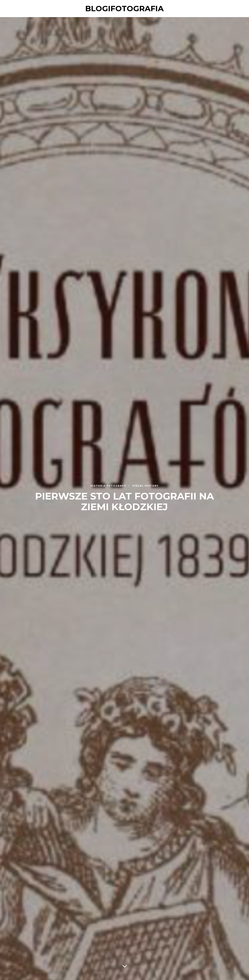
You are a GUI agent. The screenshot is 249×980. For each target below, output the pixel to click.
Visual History (145, 486)
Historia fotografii (109, 486)
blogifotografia (124, 8)
